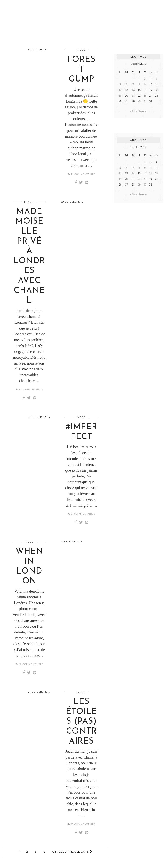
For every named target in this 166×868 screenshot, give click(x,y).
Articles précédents (72, 852)
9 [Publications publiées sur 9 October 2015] (145, 84)
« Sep (134, 111)
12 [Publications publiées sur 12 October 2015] (120, 90)
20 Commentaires (29, 664)
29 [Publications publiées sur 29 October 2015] (139, 101)
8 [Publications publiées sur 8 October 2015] (139, 84)
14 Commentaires (81, 174)
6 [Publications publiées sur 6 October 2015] (126, 84)
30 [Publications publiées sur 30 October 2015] (145, 101)
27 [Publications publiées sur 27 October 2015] (126, 101)
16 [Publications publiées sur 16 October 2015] (145, 90)
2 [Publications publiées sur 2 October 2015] (145, 79)
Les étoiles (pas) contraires (81, 722)
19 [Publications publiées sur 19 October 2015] (120, 96)
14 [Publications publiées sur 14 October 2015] (133, 90)
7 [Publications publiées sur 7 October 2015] (133, 84)
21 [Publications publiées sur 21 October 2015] (133, 96)
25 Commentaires (81, 824)
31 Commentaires (81, 514)
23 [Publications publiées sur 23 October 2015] (145, 96)
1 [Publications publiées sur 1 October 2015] (139, 79)
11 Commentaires (29, 389)
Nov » (143, 111)
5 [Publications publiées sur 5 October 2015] (120, 84)
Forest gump (81, 70)
